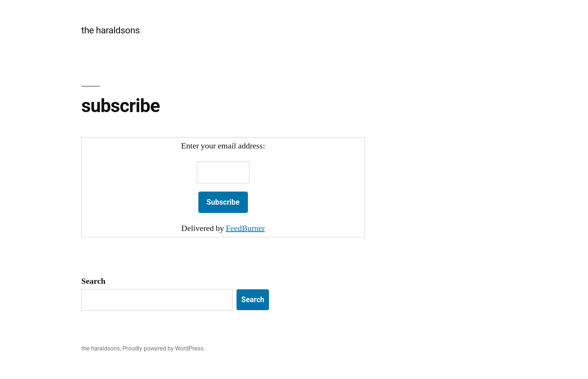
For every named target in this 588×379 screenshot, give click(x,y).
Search (93, 281)
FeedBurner (245, 228)
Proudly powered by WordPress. (164, 348)
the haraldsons (111, 30)
